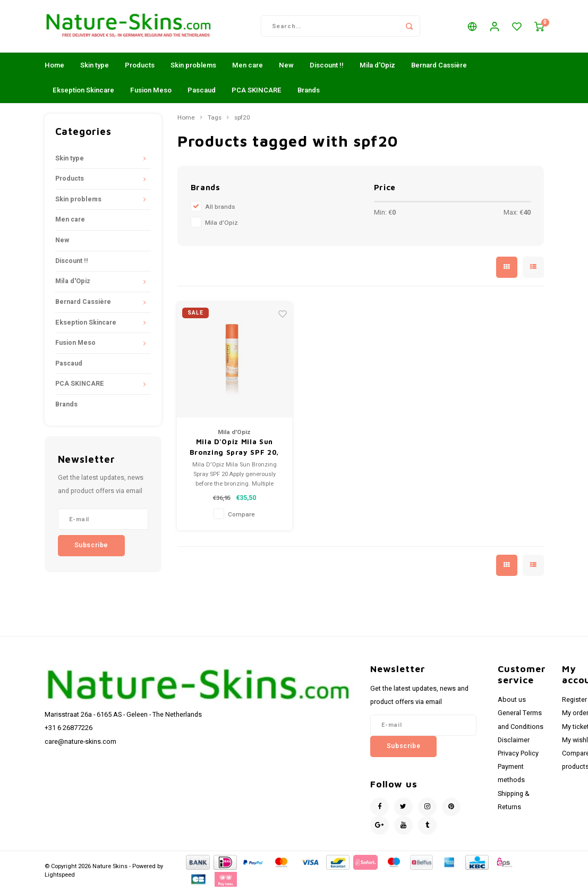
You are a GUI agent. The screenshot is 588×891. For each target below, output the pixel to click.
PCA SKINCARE (257, 91)
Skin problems (193, 66)
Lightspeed (60, 875)
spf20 (242, 118)
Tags (215, 118)
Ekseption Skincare (83, 91)
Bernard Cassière (439, 66)
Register (574, 701)
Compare (241, 515)
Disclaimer (514, 741)
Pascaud (202, 91)
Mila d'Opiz (377, 66)
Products (140, 66)
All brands (220, 207)
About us (512, 701)
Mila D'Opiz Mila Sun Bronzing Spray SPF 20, (235, 448)
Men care (248, 66)
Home (54, 66)
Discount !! (327, 66)
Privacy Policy (518, 754)
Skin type (95, 66)
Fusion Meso (151, 91)
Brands (309, 91)
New (286, 66)
